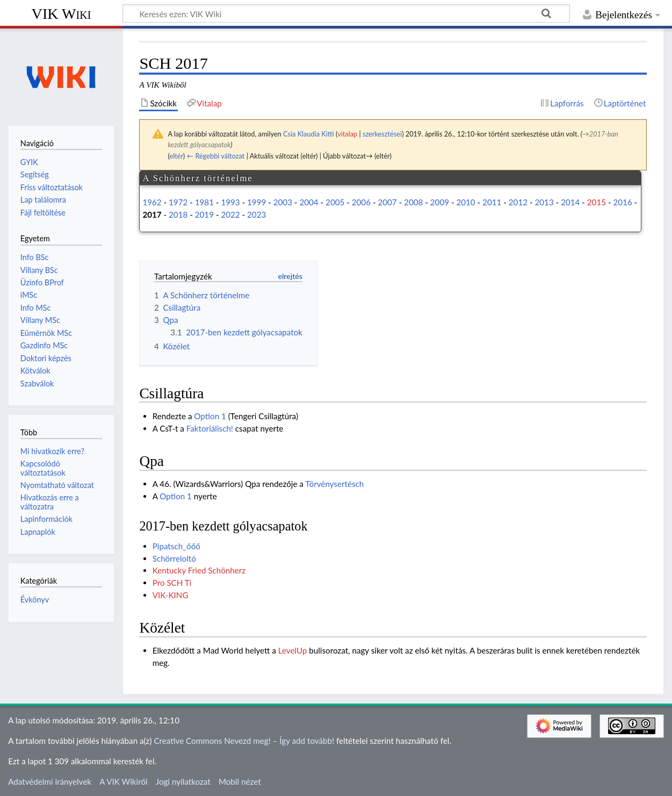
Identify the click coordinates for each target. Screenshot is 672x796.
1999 (256, 202)
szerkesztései (382, 134)
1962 (152, 202)
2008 (413, 202)
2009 (440, 202)
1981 (204, 202)
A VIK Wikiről (123, 781)
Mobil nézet (240, 781)
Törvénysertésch (334, 484)
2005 (335, 202)
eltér (176, 156)
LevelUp (293, 650)
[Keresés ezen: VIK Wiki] (346, 13)
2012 (518, 202)
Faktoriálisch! (210, 428)
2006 (361, 202)
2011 (492, 202)
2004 (309, 202)
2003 (283, 202)
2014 (570, 202)
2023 (256, 214)
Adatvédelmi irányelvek (50, 781)
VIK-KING (171, 595)
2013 (544, 202)
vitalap (347, 134)
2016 (622, 202)
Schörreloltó (174, 558)
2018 (178, 214)
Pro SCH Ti (172, 583)
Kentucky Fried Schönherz (199, 570)
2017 (152, 214)
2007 (387, 202)
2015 (597, 202)
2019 (204, 214)
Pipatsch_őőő (176, 546)
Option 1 (210, 416)
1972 (178, 202)
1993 (230, 202)
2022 (230, 214)
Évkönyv (35, 600)
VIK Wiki (62, 14)
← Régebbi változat (215, 156)
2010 (465, 202)
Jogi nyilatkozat (183, 781)
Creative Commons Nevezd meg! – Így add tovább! (244, 741)
